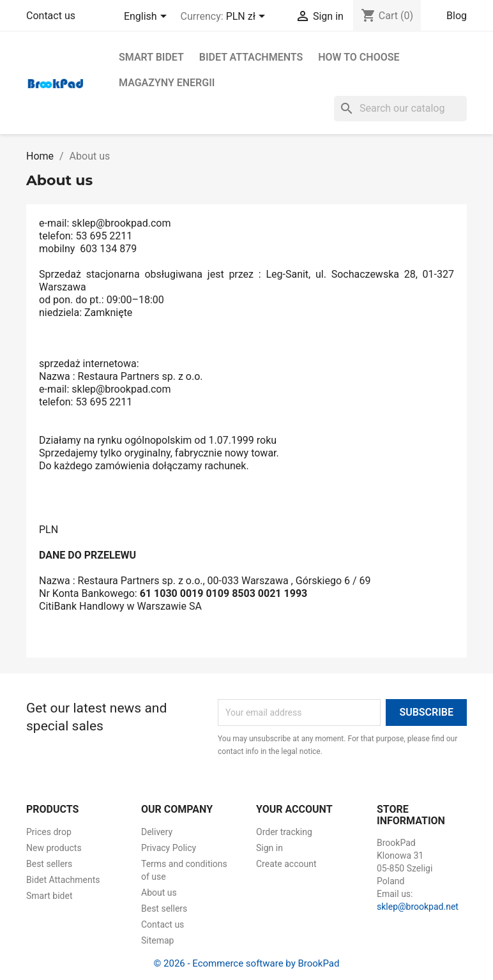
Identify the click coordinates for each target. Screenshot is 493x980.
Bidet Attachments (251, 57)
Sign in (269, 848)
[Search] (400, 109)
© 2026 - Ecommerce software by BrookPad (247, 963)
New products (54, 848)
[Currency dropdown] (248, 17)
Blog (457, 16)
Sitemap (157, 940)
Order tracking (284, 832)
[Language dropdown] (148, 17)
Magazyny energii (167, 83)
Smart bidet (151, 57)
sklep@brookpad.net (418, 907)
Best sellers (49, 864)
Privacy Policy (169, 848)
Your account (294, 809)
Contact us (51, 16)
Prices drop (49, 832)
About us (159, 893)
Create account (286, 864)
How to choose (359, 57)
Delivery (157, 832)
